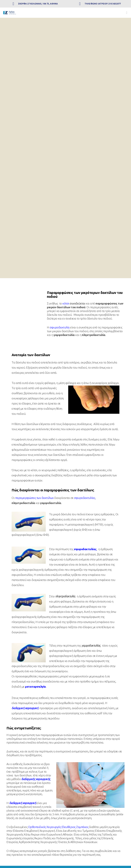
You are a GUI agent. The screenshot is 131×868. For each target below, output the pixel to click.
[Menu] (125, 13)
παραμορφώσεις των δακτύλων (34, 498)
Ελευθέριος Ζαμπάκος (75, 827)
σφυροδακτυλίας (85, 498)
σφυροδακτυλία (60, 327)
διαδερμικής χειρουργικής (36, 779)
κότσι (66, 303)
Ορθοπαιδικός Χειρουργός (45, 827)
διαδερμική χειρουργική (25, 708)
